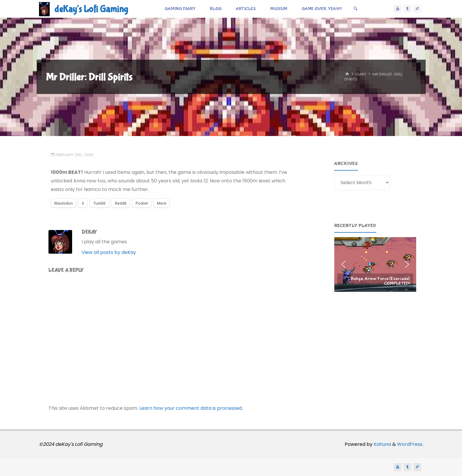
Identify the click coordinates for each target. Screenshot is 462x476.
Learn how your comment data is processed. (191, 408)
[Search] (356, 9)
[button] (375, 264)
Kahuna (382, 444)
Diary (361, 74)
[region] (375, 264)
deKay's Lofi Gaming (91, 9)
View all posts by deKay (109, 252)
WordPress (410, 444)
